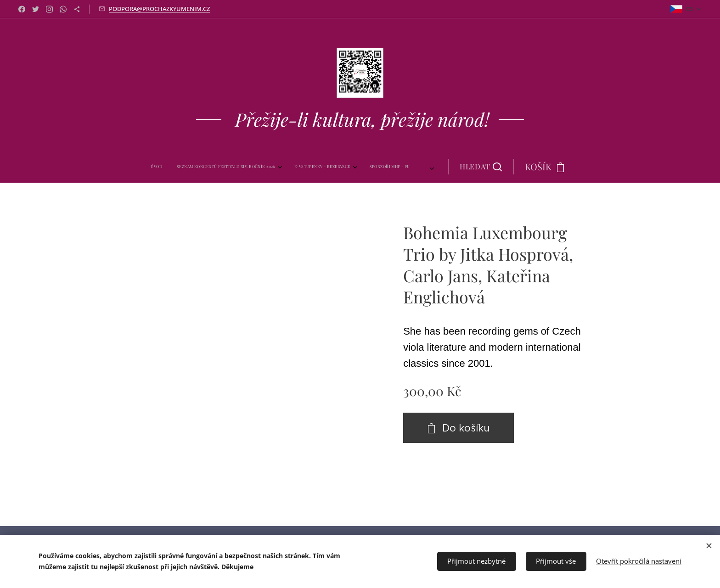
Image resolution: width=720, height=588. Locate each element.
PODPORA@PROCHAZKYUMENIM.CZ (159, 9)
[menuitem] (176, 167)
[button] (459, 167)
